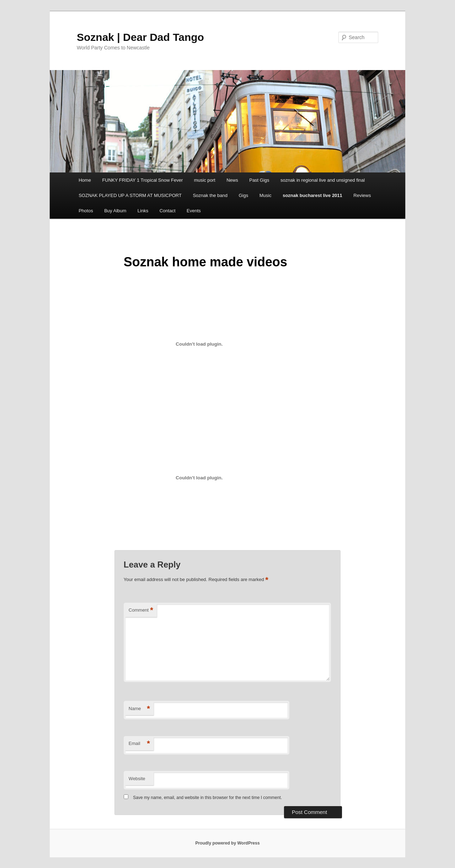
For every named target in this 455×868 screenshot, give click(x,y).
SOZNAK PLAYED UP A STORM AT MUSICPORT (130, 195)
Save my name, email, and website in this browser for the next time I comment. (207, 798)
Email (139, 744)
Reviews (362, 195)
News (232, 180)
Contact (168, 211)
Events (194, 211)
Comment (141, 610)
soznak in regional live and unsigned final (323, 180)
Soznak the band (210, 195)
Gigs (243, 195)
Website (137, 779)
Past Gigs (259, 180)
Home (85, 180)
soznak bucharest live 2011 (312, 195)
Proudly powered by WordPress (227, 843)
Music (266, 195)
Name (139, 709)
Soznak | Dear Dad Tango (140, 37)
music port (205, 180)
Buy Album (115, 211)
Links (143, 211)
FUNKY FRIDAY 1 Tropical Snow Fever (142, 180)
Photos (86, 211)
